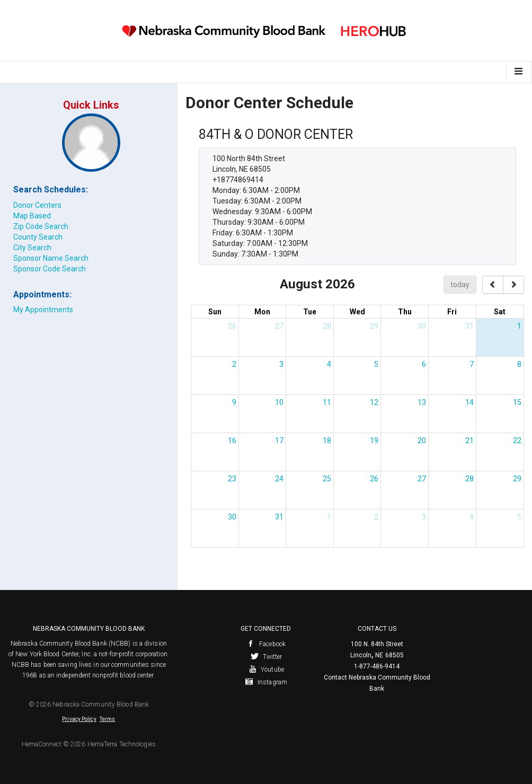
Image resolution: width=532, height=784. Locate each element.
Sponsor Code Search (50, 269)
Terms (108, 719)
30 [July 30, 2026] (422, 326)
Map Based (32, 216)
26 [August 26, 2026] (374, 479)
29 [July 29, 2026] (374, 326)
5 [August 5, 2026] (376, 364)
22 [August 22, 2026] (517, 441)
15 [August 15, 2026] (517, 402)
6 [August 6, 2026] (424, 364)
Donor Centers (37, 205)
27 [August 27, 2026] (422, 479)
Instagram (266, 682)
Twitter (266, 657)
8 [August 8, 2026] (519, 364)
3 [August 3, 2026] (281, 364)
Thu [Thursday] (405, 312)
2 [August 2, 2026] (234, 364)
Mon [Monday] (262, 312)
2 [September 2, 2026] (376, 517)
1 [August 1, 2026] (519, 326)
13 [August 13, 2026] (422, 402)
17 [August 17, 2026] (279, 441)
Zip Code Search (41, 226)
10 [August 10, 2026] (279, 402)
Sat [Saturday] (500, 312)
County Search (38, 237)
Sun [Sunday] (215, 312)
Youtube (266, 670)
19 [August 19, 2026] (374, 441)
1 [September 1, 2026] (329, 517)
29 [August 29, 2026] (517, 479)
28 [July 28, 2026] (327, 326)
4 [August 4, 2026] (329, 364)
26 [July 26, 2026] (232, 326)
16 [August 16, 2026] (232, 441)
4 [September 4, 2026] (472, 517)
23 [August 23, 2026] (232, 479)
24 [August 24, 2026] (279, 479)
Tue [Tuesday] (310, 312)
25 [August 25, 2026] (327, 479)
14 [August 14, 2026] (469, 402)
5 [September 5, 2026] (519, 517)
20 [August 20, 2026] (422, 441)
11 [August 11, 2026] (327, 402)
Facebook (266, 644)
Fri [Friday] (452, 312)
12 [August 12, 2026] (374, 402)
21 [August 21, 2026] (469, 441)
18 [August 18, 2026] (327, 441)
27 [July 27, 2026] (279, 326)
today (460, 285)
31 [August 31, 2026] (279, 517)
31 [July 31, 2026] (469, 326)
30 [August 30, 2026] (232, 517)
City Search (32, 248)
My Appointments (43, 310)
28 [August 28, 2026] (469, 479)
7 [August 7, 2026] (472, 364)
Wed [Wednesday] (357, 312)
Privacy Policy (79, 719)
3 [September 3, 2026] (424, 517)
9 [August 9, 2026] (234, 402)
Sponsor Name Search (51, 258)
